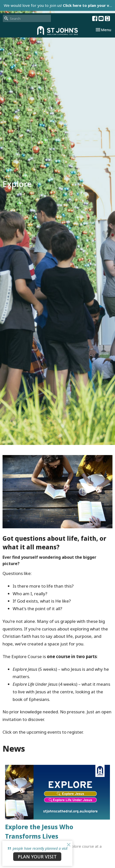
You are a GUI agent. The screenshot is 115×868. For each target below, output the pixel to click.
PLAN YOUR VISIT (37, 857)
